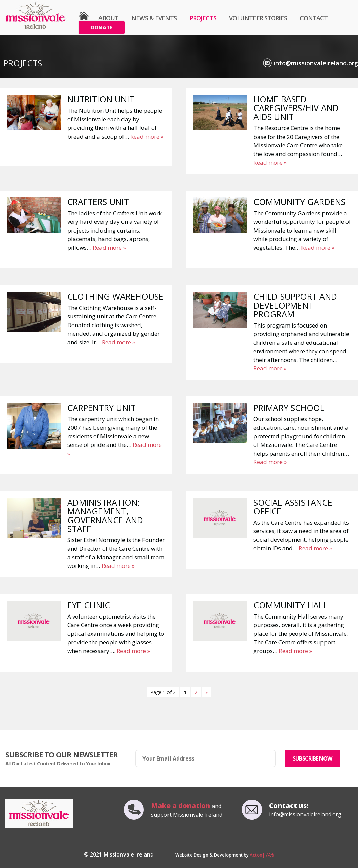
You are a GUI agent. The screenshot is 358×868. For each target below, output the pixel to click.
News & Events (154, 18)
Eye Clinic (89, 605)
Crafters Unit (98, 202)
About (108, 18)
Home (84, 16)
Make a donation (181, 806)
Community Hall (290, 605)
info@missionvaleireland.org (316, 63)
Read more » (147, 136)
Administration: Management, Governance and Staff (105, 515)
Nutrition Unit (101, 99)
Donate (102, 27)
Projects (203, 18)
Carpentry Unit (102, 408)
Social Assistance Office (293, 507)
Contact (314, 18)
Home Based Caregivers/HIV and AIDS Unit (296, 108)
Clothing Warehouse (115, 296)
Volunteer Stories (258, 18)
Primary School (289, 408)
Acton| (262, 855)
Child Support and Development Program (295, 305)
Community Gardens (299, 202)
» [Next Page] (207, 692)
